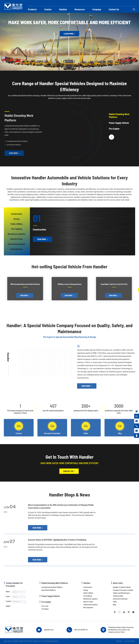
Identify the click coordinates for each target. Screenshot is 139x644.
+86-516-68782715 (36, 3)
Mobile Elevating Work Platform (18, 118)
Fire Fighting (88, 596)
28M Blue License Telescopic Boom (69, 288)
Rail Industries (88, 608)
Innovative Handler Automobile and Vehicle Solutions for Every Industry (69, 182)
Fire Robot (45, 609)
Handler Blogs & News (69, 496)
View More (13, 153)
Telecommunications (90, 605)
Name (8, 592)
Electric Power (88, 602)
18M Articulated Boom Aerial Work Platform (25, 288)
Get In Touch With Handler (70, 457)
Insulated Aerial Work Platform (16, 141)
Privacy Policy (131, 641)
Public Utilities (88, 593)
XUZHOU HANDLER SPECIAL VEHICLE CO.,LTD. (27, 641)
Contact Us (114, 9)
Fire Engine (46, 602)
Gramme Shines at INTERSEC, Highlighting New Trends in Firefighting (57, 541)
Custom (48, 9)
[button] (111, 137)
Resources (80, 9)
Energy (86, 590)
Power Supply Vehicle (51, 596)
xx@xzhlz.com (56, 3)
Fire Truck (45, 606)
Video (115, 602)
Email (8, 596)
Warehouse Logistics (90, 599)
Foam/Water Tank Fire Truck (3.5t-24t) (114, 288)
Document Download (120, 599)
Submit (8, 606)
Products (32, 9)
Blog (114, 605)
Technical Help (118, 596)
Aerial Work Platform (13, 145)
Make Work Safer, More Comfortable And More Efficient (69, 22)
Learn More (69, 34)
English (130, 3)
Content (8, 601)
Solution (63, 9)
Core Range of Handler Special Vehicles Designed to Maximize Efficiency (69, 86)
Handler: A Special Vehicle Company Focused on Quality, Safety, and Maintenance (70, 330)
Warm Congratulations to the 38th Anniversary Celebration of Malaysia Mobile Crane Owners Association (61, 508)
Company (97, 9)
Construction (88, 587)
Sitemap (121, 641)
